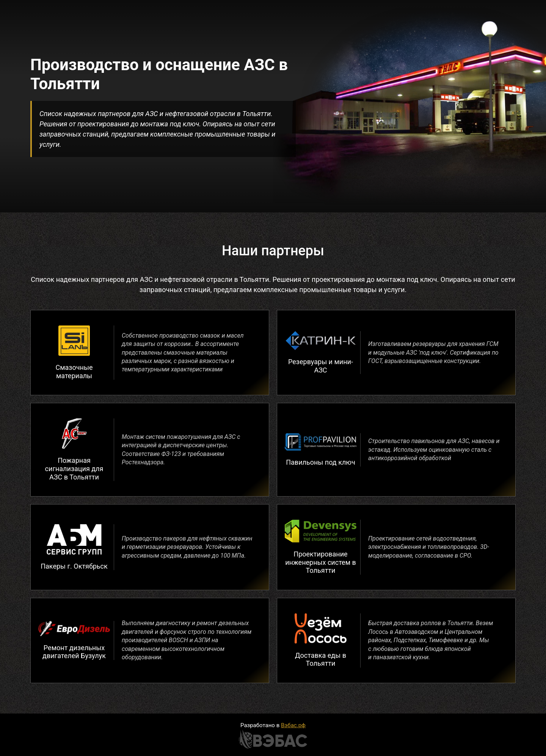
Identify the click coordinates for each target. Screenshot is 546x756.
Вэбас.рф (293, 725)
